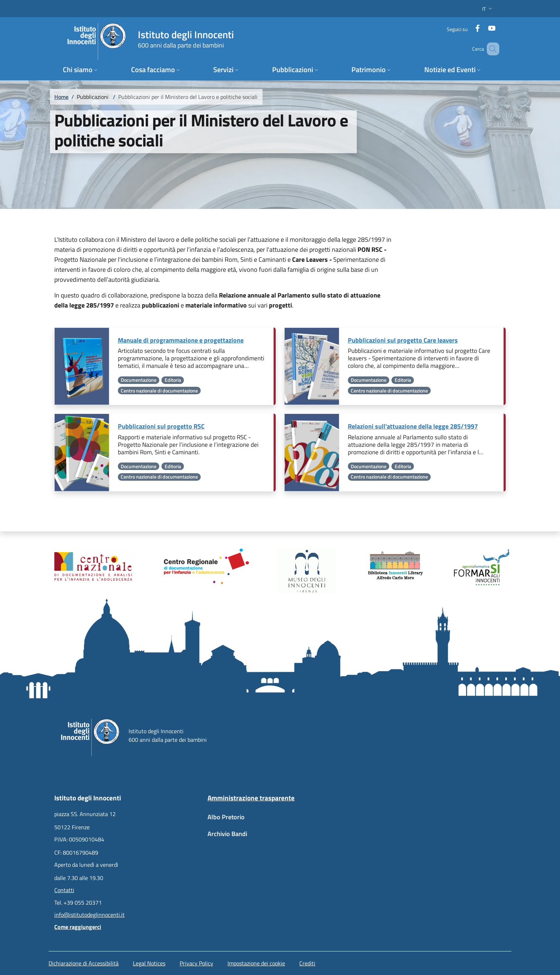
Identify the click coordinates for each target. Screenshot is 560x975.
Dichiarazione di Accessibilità (84, 963)
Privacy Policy (196, 963)
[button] (488, 9)
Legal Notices (149, 963)
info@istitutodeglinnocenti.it (89, 915)
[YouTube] (485, 27)
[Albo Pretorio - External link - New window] (280, 821)
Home (61, 97)
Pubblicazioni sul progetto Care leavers (403, 340)
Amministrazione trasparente (251, 798)
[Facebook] (471, 27)
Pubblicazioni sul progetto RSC (161, 426)
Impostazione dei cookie (256, 963)
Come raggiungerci (78, 927)
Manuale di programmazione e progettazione (181, 340)
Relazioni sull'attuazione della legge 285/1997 (413, 426)
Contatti (64, 890)
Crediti (307, 963)
